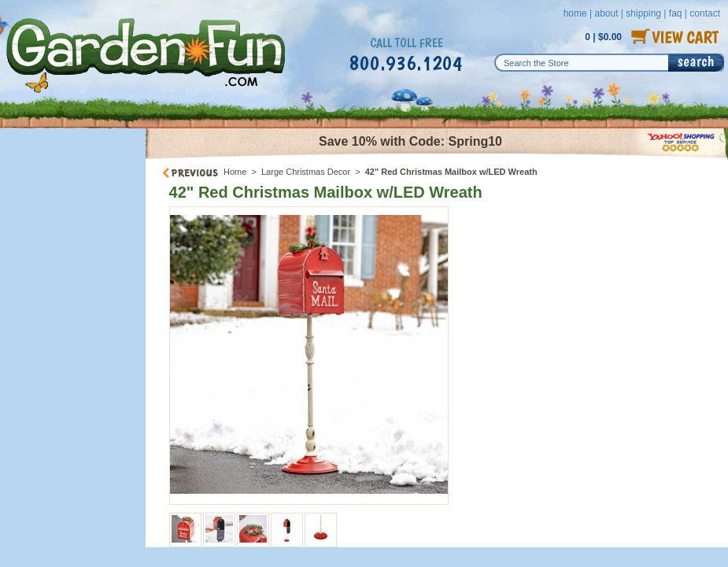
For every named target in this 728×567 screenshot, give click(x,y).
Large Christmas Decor (306, 172)
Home (235, 172)
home (575, 13)
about (606, 13)
